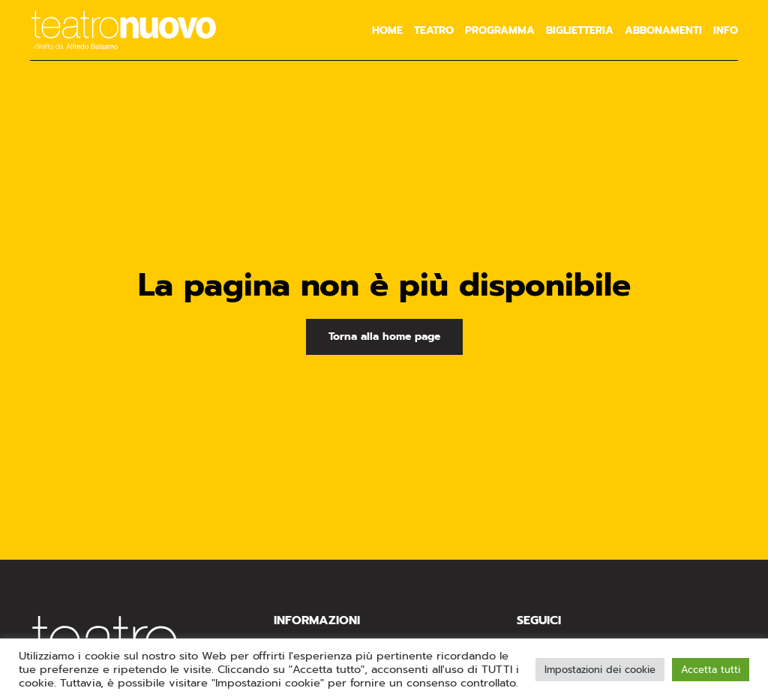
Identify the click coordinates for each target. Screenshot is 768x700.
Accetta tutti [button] (711, 670)
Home (387, 30)
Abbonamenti (663, 30)
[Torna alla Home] (124, 30)
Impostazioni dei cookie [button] (600, 670)
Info (726, 30)
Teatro (434, 30)
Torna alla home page (384, 336)
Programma (500, 30)
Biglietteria (580, 30)
